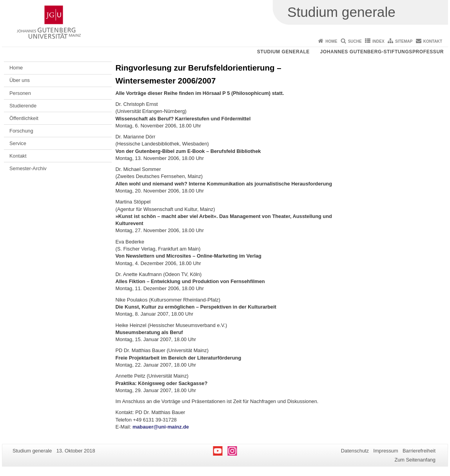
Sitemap (404, 41)
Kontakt (433, 41)
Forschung (21, 131)
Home (331, 41)
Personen (20, 93)
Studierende (23, 106)
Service (18, 143)
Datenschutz (355, 451)
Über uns (20, 80)
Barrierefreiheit (419, 451)
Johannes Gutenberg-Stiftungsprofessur (382, 52)
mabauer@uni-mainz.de (161, 427)
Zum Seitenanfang (415, 460)
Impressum (386, 451)
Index (378, 41)
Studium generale (283, 52)
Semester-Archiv (28, 168)
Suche (355, 41)
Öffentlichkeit (24, 118)
